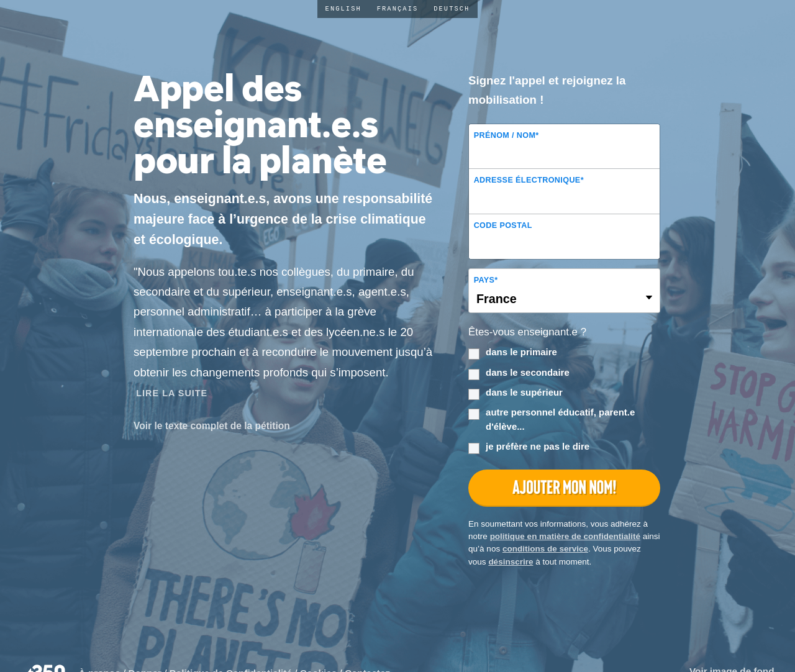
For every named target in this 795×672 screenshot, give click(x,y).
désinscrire (511, 562)
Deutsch (452, 9)
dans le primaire (513, 353)
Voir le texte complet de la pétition (212, 426)
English (343, 9)
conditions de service (545, 549)
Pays (486, 280)
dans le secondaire (519, 373)
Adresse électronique (529, 180)
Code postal (503, 225)
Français (398, 9)
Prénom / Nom (507, 135)
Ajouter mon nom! (564, 487)
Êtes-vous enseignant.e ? (527, 332)
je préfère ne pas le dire (529, 447)
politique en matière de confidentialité (565, 536)
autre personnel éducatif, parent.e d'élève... (552, 419)
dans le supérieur (516, 393)
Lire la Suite (172, 393)
